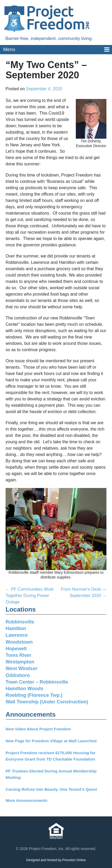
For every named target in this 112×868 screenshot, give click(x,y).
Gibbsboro (18, 675)
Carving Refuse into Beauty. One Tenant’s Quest (51, 789)
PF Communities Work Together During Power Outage (30, 596)
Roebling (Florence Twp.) (34, 695)
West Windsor (22, 668)
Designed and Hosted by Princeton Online (56, 860)
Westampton (20, 662)
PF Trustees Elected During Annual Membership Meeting (51, 774)
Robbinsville (20, 622)
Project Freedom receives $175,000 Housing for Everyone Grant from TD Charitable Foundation (51, 756)
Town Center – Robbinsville (37, 682)
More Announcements (26, 800)
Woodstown (19, 642)
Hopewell (16, 649)
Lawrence (17, 635)
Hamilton (16, 629)
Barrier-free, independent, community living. (49, 39)
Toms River (18, 655)
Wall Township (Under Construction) (47, 702)
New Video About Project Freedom (38, 729)
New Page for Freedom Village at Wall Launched (51, 741)
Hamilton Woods (24, 689)
